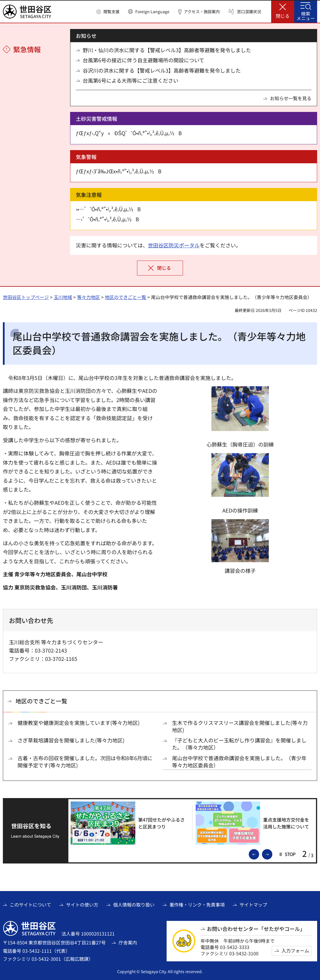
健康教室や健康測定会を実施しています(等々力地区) (79, 723)
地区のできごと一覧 (126, 297)
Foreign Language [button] (152, 11)
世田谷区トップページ (26, 297)
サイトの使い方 (82, 905)
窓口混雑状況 (249, 12)
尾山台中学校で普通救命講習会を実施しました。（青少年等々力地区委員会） (239, 762)
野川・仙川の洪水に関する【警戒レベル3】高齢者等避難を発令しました (167, 50)
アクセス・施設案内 (202, 12)
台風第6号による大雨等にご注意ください (131, 80)
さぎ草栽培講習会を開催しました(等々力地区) (71, 740)
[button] (108, 12)
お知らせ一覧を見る (291, 98)
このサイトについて (30, 905)
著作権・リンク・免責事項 (197, 905)
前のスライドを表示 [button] (259, 854)
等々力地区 (88, 297)
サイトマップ (253, 905)
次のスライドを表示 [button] (272, 854)
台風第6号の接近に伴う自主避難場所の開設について (143, 60)
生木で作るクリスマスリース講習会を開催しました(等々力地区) (240, 726)
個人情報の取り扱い (134, 905)
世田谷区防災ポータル (174, 245)
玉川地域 (63, 297)
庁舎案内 (128, 942)
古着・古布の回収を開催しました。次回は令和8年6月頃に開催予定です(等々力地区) (85, 762)
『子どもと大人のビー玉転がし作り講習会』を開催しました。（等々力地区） (239, 744)
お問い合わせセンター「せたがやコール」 (256, 929)
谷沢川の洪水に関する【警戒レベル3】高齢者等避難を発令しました (162, 70)
